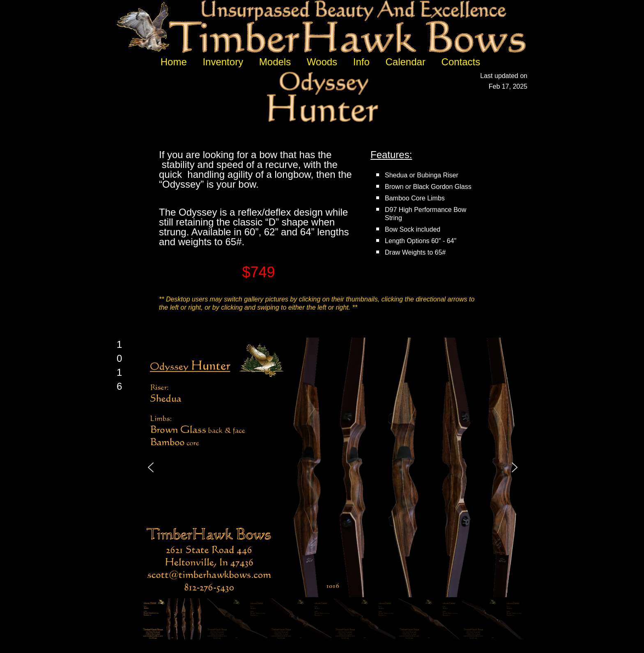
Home (174, 62)
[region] (333, 489)
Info (361, 62)
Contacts (461, 62)
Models (275, 62)
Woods (322, 62)
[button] (151, 467)
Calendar (405, 62)
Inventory (223, 62)
